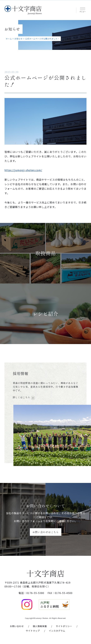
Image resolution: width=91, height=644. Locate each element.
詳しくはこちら (24, 398)
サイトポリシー (64, 626)
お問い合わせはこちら (46, 532)
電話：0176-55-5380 (31, 593)
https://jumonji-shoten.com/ (23, 170)
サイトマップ (33, 631)
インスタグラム (57, 631)
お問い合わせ (17, 626)
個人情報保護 (40, 626)
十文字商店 (45, 573)
